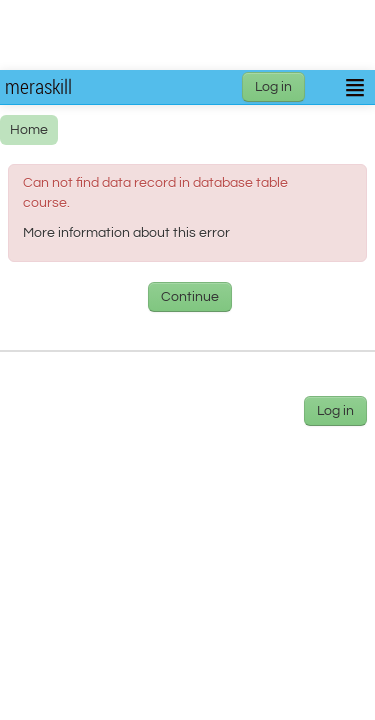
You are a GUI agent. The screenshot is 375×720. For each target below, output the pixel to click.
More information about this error (126, 233)
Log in (273, 87)
